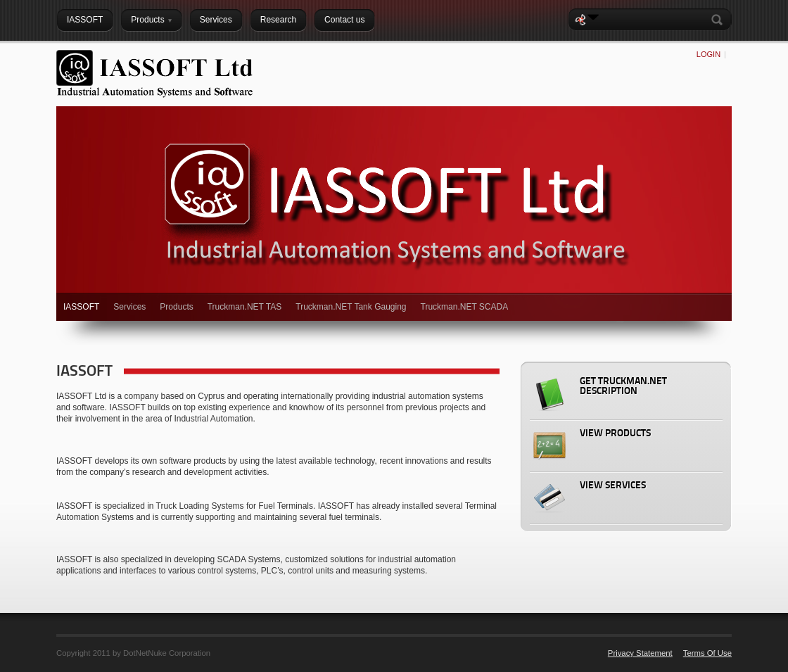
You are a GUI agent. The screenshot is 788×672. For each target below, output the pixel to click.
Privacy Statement (640, 653)
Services (129, 307)
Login (708, 54)
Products (176, 307)
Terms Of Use (707, 653)
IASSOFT (81, 307)
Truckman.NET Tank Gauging (351, 307)
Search (720, 20)
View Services (613, 486)
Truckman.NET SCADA (465, 307)
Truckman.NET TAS (245, 307)
